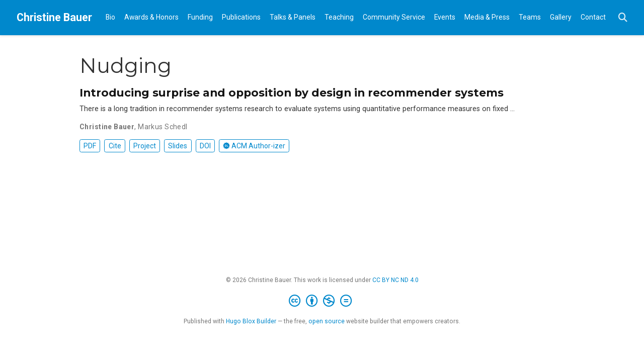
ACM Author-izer (254, 146)
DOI (205, 146)
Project (145, 146)
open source (327, 321)
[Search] (623, 18)
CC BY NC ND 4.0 (395, 280)
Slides (178, 146)
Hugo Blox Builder (251, 321)
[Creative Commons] (322, 301)
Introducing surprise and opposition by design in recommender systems (292, 93)
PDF (90, 146)
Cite (115, 146)
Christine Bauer (54, 17)
